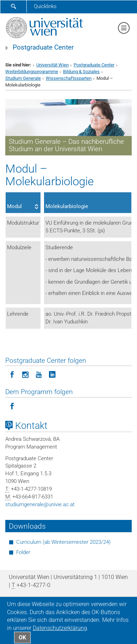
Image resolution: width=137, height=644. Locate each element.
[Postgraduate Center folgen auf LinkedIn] (52, 374)
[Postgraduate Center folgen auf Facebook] (12, 374)
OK (22, 637)
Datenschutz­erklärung (60, 628)
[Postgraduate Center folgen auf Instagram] (25, 374)
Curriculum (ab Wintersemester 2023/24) (63, 542)
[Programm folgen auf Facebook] (12, 406)
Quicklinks (45, 6)
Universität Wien (52, 65)
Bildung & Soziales (81, 72)
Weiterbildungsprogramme (32, 72)
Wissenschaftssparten (69, 78)
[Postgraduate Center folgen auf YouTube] (39, 374)
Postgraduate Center (43, 47)
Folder (23, 552)
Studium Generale (23, 78)
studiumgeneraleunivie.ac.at (40, 504)
